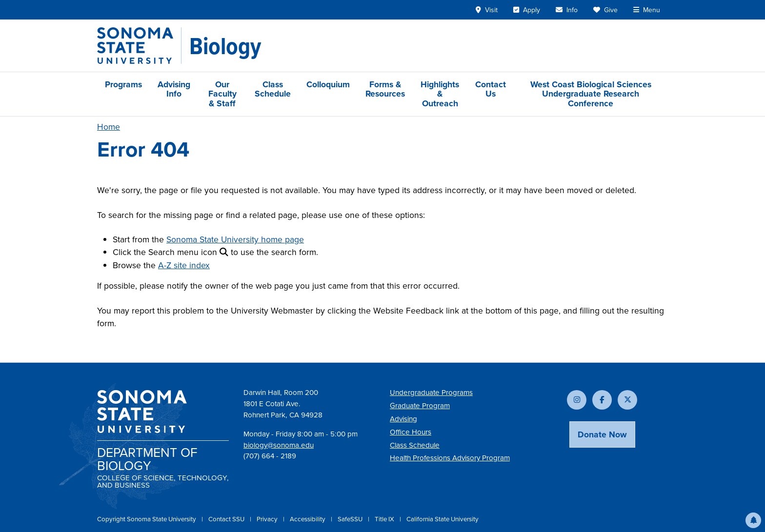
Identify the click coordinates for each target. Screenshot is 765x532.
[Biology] (225, 46)
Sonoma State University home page (235, 239)
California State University (443, 519)
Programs (123, 84)
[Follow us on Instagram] (577, 400)
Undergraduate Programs (431, 393)
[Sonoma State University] (139, 46)
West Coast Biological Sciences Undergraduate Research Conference (591, 94)
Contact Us (491, 89)
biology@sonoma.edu (279, 445)
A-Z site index (184, 265)
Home (109, 127)
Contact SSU (227, 519)
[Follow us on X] (627, 400)
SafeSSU (351, 519)
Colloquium (328, 84)
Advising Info (174, 89)
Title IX (385, 519)
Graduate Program (420, 406)
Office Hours (411, 432)
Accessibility (308, 519)
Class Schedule (273, 89)
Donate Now (602, 434)
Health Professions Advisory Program (450, 458)
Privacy (268, 519)
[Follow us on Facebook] (602, 400)
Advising (403, 419)
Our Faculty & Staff (222, 94)
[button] (753, 520)
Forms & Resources (385, 89)
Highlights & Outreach (440, 94)
